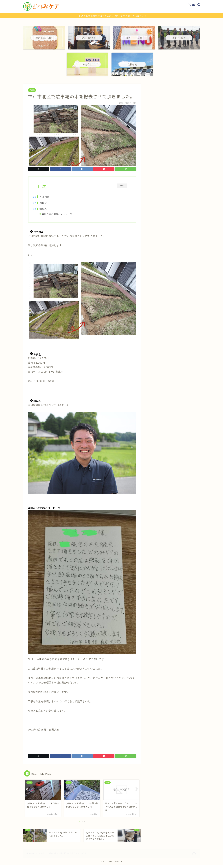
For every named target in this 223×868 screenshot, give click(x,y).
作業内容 (49, 197)
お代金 (48, 203)
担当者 (48, 209)
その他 (32, 90)
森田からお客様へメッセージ (62, 214)
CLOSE (122, 186)
